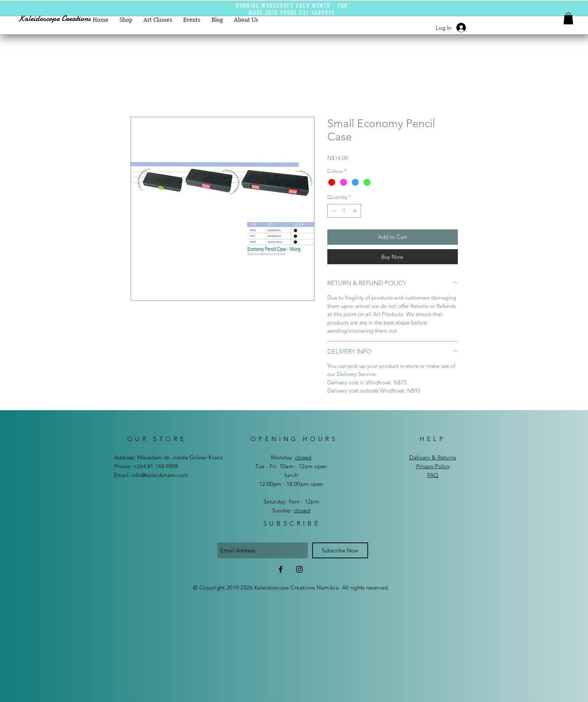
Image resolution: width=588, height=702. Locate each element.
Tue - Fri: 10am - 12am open (291, 466)
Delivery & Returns (433, 457)
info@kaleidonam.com (160, 475)
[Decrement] (333, 211)
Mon (277, 457)
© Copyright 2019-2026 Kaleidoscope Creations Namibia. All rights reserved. (291, 588)
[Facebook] (281, 569)
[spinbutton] (344, 211)
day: (297, 457)
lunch (291, 475)
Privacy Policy (433, 466)
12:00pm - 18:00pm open (291, 484)
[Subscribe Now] (340, 550)
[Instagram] (299, 569)
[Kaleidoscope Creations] (61, 19)
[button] (568, 18)
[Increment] (355, 211)
